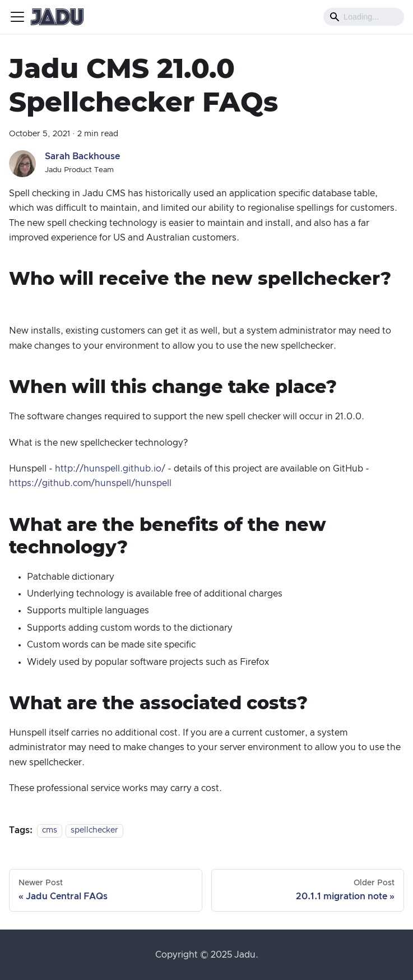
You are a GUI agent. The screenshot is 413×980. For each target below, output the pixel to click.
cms (50, 831)
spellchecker (94, 831)
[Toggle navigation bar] (17, 17)
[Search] (364, 17)
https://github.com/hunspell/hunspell (90, 483)
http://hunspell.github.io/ (110, 469)
